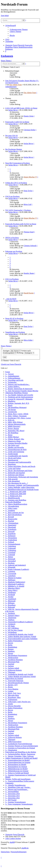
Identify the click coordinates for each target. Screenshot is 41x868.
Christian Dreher (29, 130)
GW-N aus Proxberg (12, 196)
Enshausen (7, 56)
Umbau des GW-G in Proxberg (16, 183)
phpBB (12, 842)
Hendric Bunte (29, 273)
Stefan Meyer (13, 110)
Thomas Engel (29, 232)
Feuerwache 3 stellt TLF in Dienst (17, 122)
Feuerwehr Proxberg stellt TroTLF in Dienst (21, 224)
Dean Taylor (28, 191)
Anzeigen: (12, 351)
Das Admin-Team (16, 85)
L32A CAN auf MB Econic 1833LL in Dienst (21, 108)
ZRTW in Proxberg (12, 238)
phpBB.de (25, 848)
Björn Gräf (27, 204)
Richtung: (25, 353)
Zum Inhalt (5, 16)
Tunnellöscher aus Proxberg (15, 332)
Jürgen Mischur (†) (30, 177)
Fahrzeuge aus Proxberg (14, 251)
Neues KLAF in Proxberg (14, 318)
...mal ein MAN (11, 299)
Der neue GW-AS (11, 136)
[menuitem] (19, 30)
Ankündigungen (11, 87)
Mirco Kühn (28, 340)
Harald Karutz (29, 293)
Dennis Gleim (28, 116)
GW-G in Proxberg (12, 279)
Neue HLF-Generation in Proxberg (17, 163)
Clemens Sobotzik (30, 246)
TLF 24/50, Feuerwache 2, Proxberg (18, 210)
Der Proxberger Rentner (14, 149)
